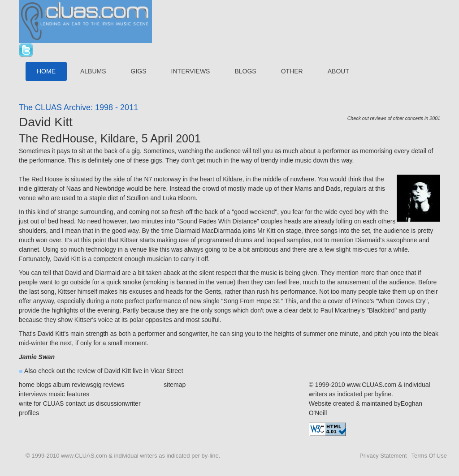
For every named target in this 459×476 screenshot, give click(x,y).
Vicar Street (167, 371)
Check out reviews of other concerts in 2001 (394, 118)
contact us (80, 403)
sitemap (175, 385)
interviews (33, 394)
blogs (44, 385)
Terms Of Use (429, 456)
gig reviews (109, 385)
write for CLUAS (41, 403)
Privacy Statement (383, 456)
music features (69, 394)
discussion (110, 403)
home (27, 385)
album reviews (73, 385)
